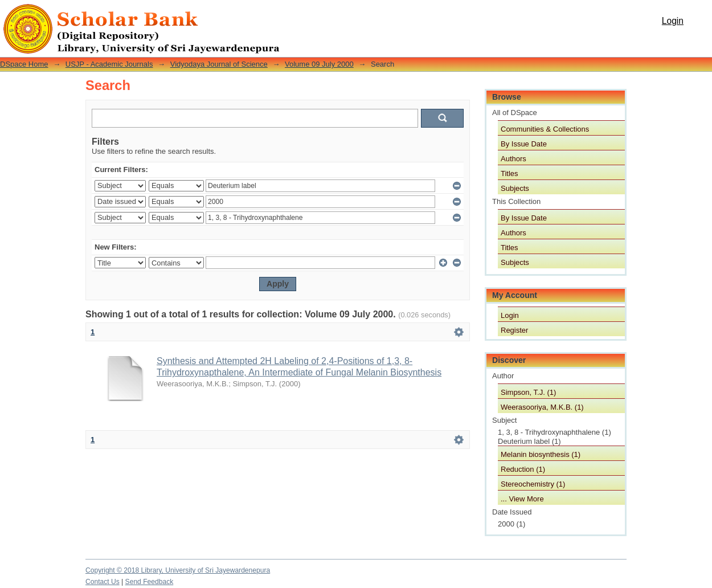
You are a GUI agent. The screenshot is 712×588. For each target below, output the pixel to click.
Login (673, 21)
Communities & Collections (545, 129)
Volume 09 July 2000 (319, 64)
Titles (510, 173)
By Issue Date (524, 144)
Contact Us (103, 582)
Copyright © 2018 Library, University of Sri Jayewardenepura (178, 570)
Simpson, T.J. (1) (528, 392)
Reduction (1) (523, 469)
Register (514, 330)
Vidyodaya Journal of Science (219, 64)
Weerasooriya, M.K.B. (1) (542, 407)
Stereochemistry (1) (533, 484)
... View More (522, 499)
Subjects (515, 188)
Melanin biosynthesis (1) (541, 454)
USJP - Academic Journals (109, 64)
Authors (513, 159)
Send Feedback (150, 582)
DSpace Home (24, 64)
